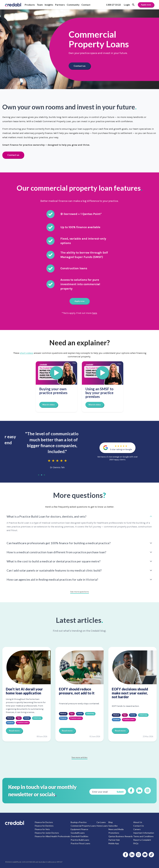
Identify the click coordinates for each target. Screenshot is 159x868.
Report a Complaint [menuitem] (142, 840)
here (95, 313)
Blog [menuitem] (111, 822)
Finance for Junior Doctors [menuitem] (47, 833)
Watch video (48, 404)
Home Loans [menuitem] (102, 826)
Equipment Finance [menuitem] (79, 829)
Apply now (146, 5)
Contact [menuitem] (86, 5)
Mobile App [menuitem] (114, 843)
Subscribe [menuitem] (113, 826)
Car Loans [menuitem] (101, 822)
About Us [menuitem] (138, 822)
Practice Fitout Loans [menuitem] (80, 843)
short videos (27, 353)
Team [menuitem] (40, 5)
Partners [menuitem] (60, 5)
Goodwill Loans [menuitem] (78, 833)
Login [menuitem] (127, 5)
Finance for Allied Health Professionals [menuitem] (52, 836)
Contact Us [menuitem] (139, 826)
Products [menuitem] (30, 5)
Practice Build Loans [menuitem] (80, 840)
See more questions (80, 592)
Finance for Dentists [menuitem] (44, 826)
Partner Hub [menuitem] (114, 840)
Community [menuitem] (73, 5)
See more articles (79, 757)
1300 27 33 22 (113, 5)
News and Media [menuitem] (116, 829)
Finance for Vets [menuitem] (42, 829)
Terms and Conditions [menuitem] (143, 836)
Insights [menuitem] (49, 5)
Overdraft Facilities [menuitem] (79, 836)
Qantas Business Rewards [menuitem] (121, 836)
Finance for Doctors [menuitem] (44, 822)
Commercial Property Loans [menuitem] (83, 826)
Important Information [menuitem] (144, 833)
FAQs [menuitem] (136, 843)
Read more (14, 730)
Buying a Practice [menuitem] (79, 822)
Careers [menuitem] (137, 829)
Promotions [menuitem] (114, 833)
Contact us (80, 66)
